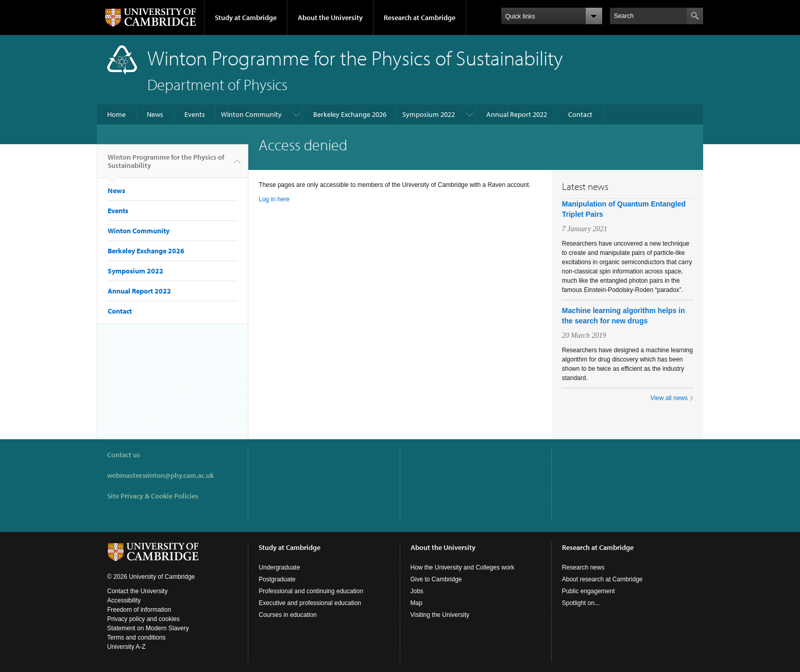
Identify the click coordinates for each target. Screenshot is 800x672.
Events (195, 114)
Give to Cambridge (436, 579)
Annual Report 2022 (517, 114)
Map (416, 603)
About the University (330, 18)
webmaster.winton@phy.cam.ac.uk (160, 475)
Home (116, 114)
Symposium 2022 (429, 114)
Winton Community (251, 114)
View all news (669, 398)
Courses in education (288, 615)
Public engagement (589, 591)
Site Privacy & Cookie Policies (153, 496)
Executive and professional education (310, 603)
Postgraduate (277, 579)
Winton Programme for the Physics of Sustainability (166, 165)
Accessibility (124, 600)
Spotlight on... (581, 603)
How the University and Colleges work (463, 567)
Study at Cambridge (246, 18)
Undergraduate (279, 567)
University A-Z (126, 647)
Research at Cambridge (420, 18)
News (155, 114)
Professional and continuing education (311, 591)
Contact (580, 114)
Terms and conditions (136, 637)
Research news (583, 567)
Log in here (274, 199)
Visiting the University (440, 615)
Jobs (417, 591)
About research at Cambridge (602, 579)
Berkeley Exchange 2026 (350, 114)
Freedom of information (139, 610)
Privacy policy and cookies (143, 619)
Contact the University (137, 591)
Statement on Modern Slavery (148, 628)
